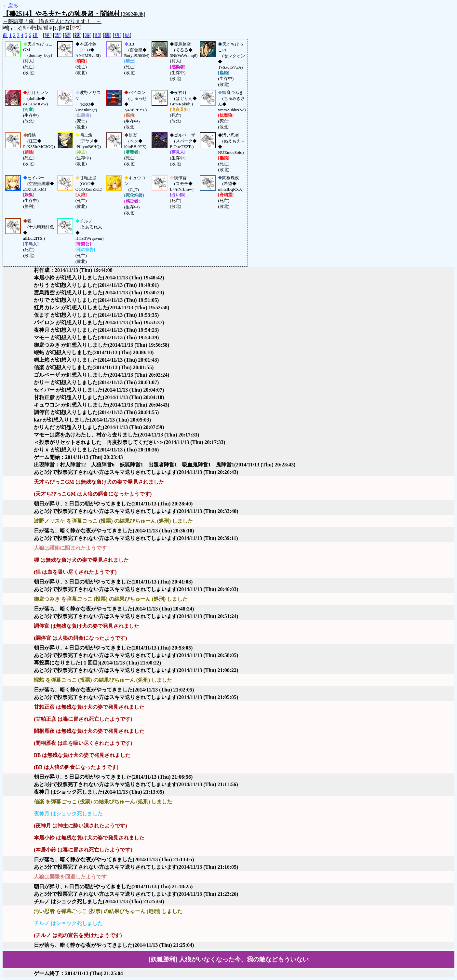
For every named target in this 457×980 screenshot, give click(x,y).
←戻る (10, 6)
